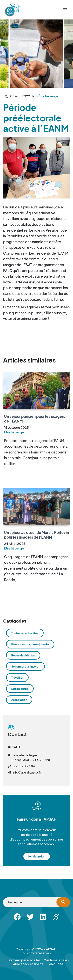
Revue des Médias (23, 655)
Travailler (17, 677)
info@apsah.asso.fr (27, 772)
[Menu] (65, 10)
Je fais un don (37, 856)
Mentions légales (56, 960)
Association (19, 700)
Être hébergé (48, 96)
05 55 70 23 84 (24, 766)
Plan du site (55, 964)
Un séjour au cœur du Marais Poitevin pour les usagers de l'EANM (36, 535)
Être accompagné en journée (30, 644)
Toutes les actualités (25, 633)
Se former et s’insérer (25, 666)
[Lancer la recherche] (63, 902)
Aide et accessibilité (28, 964)
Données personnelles (24, 960)
